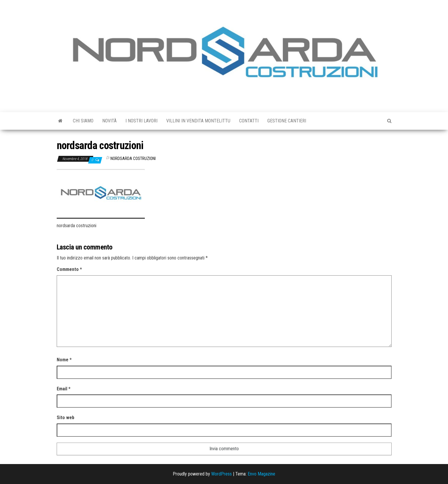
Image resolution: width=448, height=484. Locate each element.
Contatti (249, 121)
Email (64, 389)
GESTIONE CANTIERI (287, 121)
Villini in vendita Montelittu (198, 121)
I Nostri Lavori (141, 121)
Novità (109, 121)
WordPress (222, 474)
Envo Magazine (261, 474)
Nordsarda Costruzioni (133, 158)
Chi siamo (83, 121)
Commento (69, 269)
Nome (64, 360)
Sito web (66, 418)
